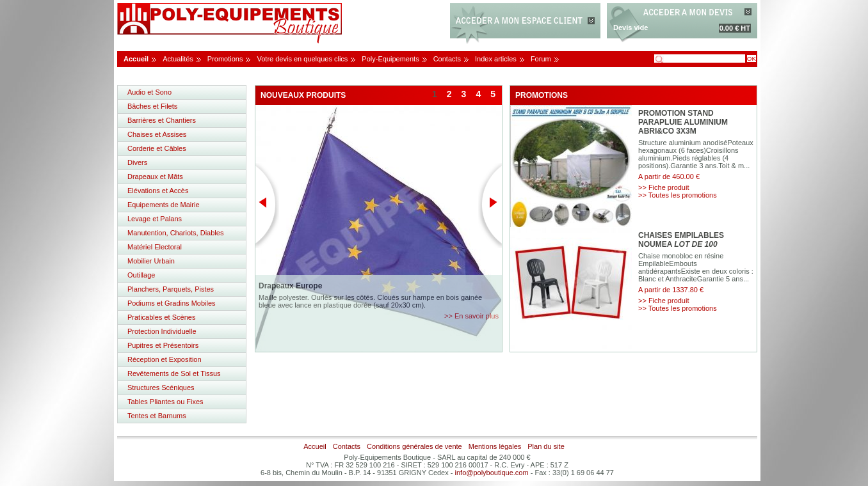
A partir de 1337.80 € (671, 290)
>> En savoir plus (471, 316)
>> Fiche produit (664, 187)
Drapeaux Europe (290, 286)
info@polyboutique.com (492, 473)
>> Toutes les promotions (678, 195)
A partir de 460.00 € (669, 176)
